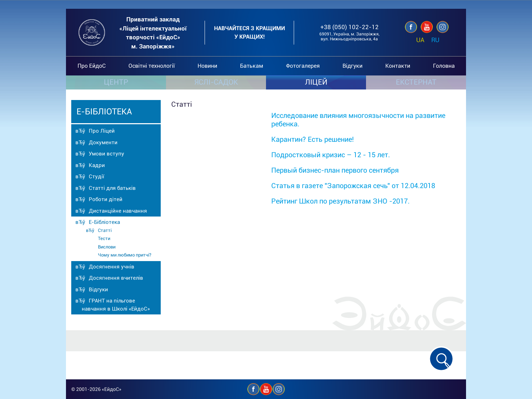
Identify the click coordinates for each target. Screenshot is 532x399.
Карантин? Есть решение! (312, 139)
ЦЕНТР (116, 82)
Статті (105, 230)
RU (435, 40)
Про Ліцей (102, 131)
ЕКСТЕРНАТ (416, 82)
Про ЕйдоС (92, 66)
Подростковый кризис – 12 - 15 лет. (331, 155)
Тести (104, 238)
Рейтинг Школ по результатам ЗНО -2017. (340, 201)
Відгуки (353, 66)
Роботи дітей (106, 199)
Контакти (398, 66)
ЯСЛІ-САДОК (216, 82)
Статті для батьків (112, 188)
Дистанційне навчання (118, 211)
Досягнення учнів (112, 267)
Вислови (107, 247)
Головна (444, 66)
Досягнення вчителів (116, 278)
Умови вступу (107, 154)
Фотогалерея (303, 66)
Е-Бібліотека (104, 222)
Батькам (252, 66)
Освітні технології (152, 66)
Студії (97, 177)
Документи (103, 142)
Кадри (97, 165)
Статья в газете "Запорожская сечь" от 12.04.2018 (353, 186)
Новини (207, 66)
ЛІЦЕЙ (316, 82)
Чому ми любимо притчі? (125, 255)
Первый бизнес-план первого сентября (335, 170)
